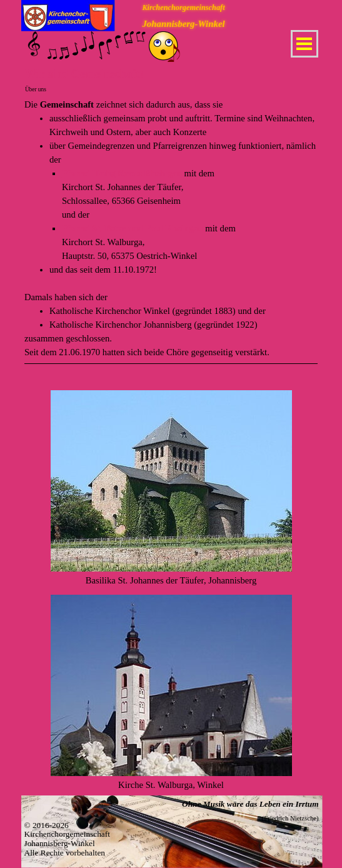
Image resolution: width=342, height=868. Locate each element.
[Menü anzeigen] (304, 44)
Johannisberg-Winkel (183, 24)
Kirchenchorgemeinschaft (183, 8)
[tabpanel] (171, 240)
